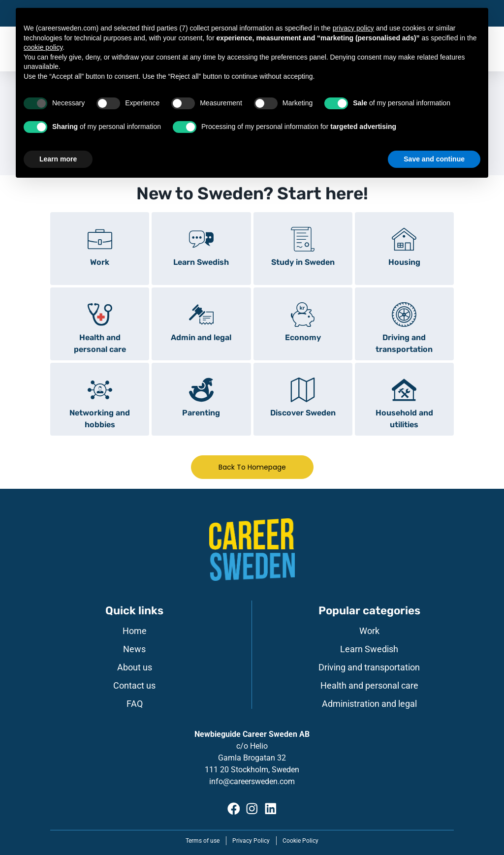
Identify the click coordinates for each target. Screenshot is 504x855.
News (134, 649)
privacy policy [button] (353, 28)
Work (369, 631)
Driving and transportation (369, 667)
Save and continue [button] (434, 159)
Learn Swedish (369, 649)
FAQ (135, 704)
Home (135, 631)
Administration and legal (369, 704)
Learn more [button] (58, 159)
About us (135, 667)
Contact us (134, 686)
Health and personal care (369, 686)
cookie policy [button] (43, 47)
